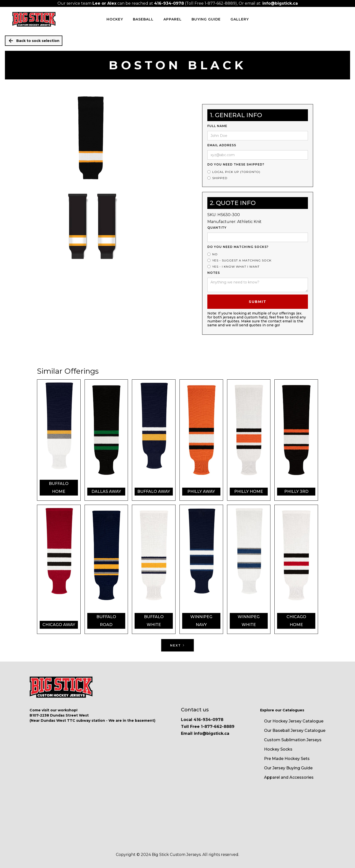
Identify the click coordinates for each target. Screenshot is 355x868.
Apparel (173, 19)
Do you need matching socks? (238, 247)
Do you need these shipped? (236, 164)
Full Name (217, 126)
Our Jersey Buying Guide (288, 768)
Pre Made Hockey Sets (287, 759)
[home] (34, 19)
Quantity (217, 228)
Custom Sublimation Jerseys (293, 740)
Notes (214, 273)
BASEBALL (143, 19)
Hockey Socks (278, 749)
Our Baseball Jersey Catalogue (295, 730)
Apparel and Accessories (289, 777)
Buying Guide (206, 19)
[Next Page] (177, 645)
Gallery (240, 19)
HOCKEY (115, 19)
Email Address (222, 145)
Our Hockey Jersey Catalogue (294, 721)
